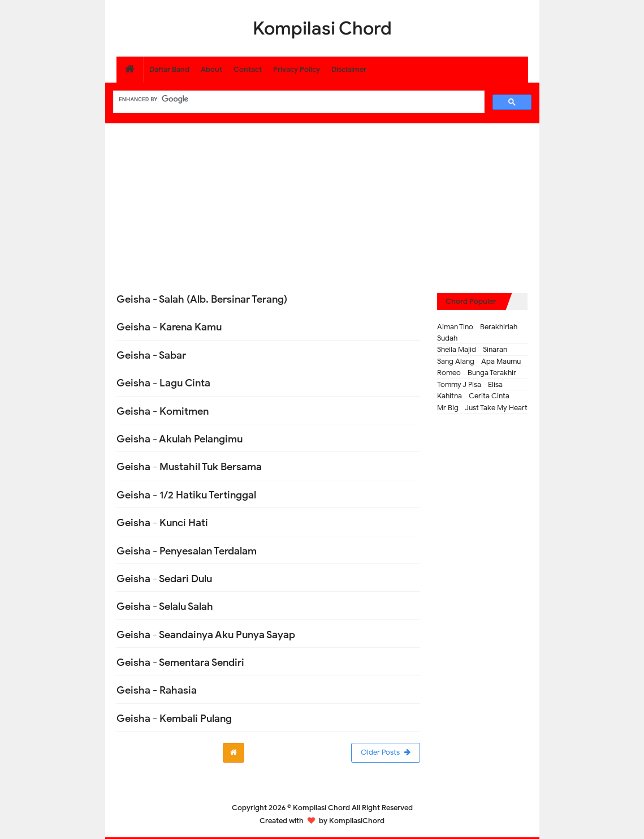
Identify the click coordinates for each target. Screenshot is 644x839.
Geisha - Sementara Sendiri (180, 662)
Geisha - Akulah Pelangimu (180, 439)
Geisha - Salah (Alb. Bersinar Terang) (202, 299)
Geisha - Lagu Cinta (163, 383)
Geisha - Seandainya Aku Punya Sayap (206, 635)
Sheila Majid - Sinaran (472, 349)
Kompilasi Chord (321, 808)
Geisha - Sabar (151, 355)
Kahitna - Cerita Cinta (473, 396)
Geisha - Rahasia (157, 690)
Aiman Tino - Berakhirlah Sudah (477, 332)
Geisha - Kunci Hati (162, 523)
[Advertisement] (322, 203)
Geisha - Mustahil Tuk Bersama (189, 467)
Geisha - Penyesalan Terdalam (187, 551)
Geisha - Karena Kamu (169, 327)
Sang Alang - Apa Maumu (479, 361)
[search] (298, 99)
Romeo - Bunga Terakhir (477, 373)
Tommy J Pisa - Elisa (470, 384)
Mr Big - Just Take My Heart (482, 408)
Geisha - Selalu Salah (165, 606)
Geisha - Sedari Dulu (164, 579)
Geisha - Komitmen (163, 411)
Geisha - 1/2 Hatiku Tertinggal (186, 495)
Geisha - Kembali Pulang (174, 718)
